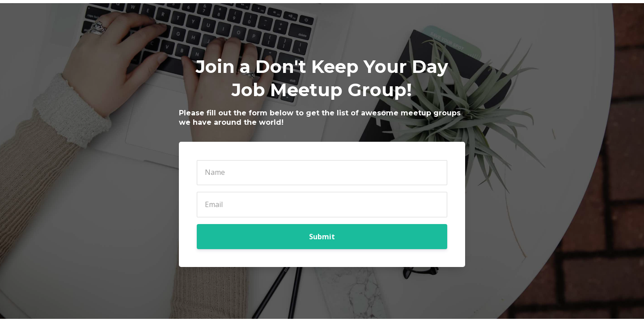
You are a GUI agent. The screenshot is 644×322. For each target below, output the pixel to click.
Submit (322, 237)
